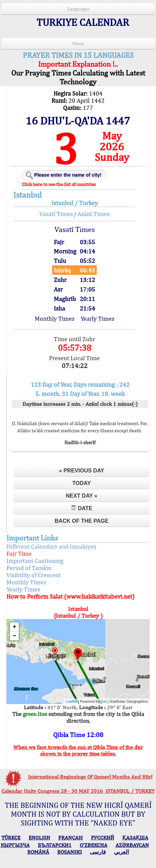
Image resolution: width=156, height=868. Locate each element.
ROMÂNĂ (38, 852)
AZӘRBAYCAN (132, 845)
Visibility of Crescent (34, 575)
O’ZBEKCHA (93, 845)
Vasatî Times (56, 214)
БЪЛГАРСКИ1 (55, 845)
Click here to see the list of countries (59, 184)
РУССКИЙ (103, 838)
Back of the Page (82, 521)
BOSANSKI (69, 852)
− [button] (14, 636)
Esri (104, 701)
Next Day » (81, 496)
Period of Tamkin (29, 568)
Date (82, 508)
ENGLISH (39, 838)
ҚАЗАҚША (135, 838)
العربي (121, 852)
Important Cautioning (35, 561)
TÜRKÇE (11, 838)
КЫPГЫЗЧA (15, 845)
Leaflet (71, 701)
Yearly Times (98, 319)
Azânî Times (93, 214)
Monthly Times (55, 319)
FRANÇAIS (71, 838)
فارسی (98, 852)
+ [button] (14, 627)
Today (81, 483)
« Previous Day (82, 471)
